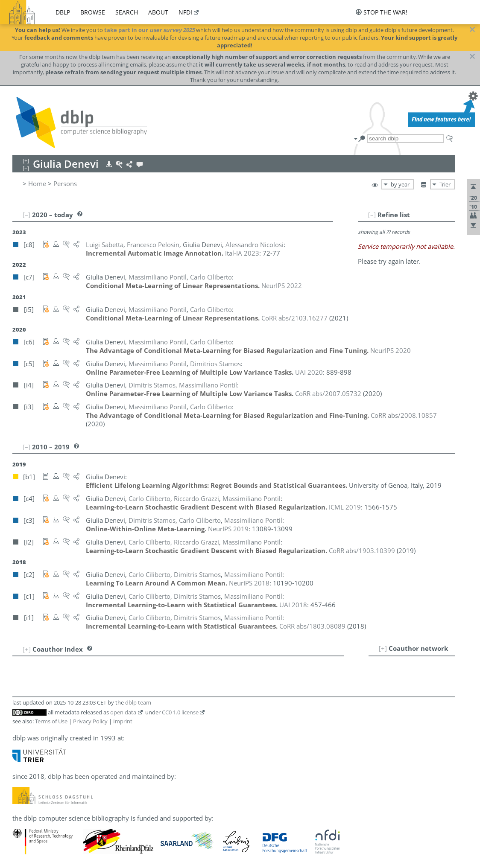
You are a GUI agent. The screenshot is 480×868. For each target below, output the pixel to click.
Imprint (123, 721)
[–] (372, 215)
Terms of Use (51, 721)
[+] (383, 648)
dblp (63, 12)
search (127, 12)
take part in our (149, 30)
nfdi (185, 12)
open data (123, 712)
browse (93, 12)
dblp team (138, 702)
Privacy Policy (90, 721)
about (158, 12)
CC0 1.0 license (180, 712)
